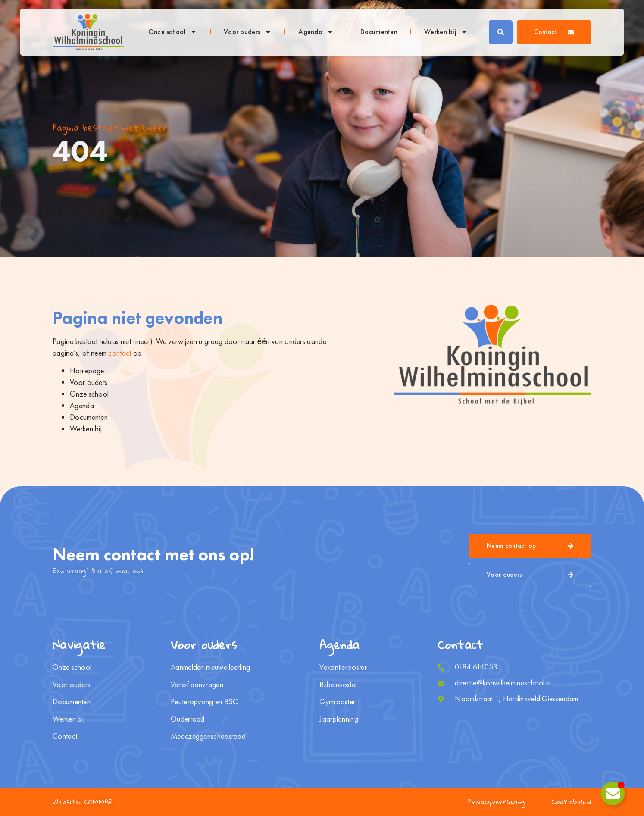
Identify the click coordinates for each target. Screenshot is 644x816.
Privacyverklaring (497, 802)
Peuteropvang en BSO (205, 702)
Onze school (173, 32)
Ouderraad (188, 719)
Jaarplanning (339, 719)
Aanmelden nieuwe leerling (211, 667)
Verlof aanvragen (197, 685)
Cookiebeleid (571, 802)
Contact (65, 736)
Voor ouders (248, 32)
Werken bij (446, 32)
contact (120, 353)
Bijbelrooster (338, 685)
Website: (83, 802)
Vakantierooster (343, 667)
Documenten (379, 32)
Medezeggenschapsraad (208, 736)
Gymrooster (337, 702)
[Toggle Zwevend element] (613, 793)
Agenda (316, 32)
